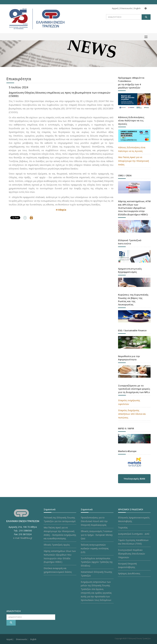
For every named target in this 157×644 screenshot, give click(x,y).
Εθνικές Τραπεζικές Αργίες (57, 545)
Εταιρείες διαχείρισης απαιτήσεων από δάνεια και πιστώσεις (132, 414)
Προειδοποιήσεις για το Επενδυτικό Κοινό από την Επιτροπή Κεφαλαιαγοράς (94, 521)
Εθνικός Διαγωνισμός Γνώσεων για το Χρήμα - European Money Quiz (97, 535)
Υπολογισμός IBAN (134, 479)
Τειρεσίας (123, 528)
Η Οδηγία (61, 210)
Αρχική (115, 8)
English (137, 8)
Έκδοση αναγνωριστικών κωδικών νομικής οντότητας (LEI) (95, 548)
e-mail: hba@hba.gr (23, 538)
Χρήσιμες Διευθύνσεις (129, 573)
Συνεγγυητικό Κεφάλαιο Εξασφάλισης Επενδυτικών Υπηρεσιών (132, 554)
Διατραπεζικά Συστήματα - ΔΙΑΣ (134, 534)
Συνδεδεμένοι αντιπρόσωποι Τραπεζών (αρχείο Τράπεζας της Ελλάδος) (97, 562)
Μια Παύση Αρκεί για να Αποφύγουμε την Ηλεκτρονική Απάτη (134, 161)
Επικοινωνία (126, 8)
